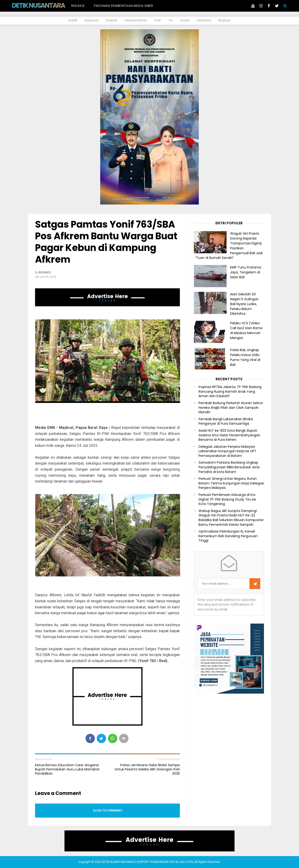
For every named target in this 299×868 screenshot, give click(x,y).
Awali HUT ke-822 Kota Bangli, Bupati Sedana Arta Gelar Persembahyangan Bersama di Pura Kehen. (229, 435)
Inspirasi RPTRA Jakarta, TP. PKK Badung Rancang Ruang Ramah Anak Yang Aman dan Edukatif (230, 392)
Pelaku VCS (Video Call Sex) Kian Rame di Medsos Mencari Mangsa (246, 330)
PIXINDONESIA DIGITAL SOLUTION (171, 862)
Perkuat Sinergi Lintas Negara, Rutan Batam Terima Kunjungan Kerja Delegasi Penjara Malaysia (231, 483)
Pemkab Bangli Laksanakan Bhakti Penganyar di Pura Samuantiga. (226, 422)
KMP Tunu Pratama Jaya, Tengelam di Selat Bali (246, 272)
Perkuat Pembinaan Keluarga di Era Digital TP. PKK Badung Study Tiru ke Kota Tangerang (227, 499)
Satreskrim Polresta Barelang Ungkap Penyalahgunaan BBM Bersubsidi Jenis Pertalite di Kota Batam (229, 467)
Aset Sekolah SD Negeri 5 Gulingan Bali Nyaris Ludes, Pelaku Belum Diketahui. (244, 304)
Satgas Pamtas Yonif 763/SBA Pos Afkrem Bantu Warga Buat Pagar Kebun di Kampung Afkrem (106, 242)
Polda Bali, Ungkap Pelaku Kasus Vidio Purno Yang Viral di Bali (245, 357)
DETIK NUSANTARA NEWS (47, 5)
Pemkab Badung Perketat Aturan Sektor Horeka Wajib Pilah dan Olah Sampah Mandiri (231, 408)
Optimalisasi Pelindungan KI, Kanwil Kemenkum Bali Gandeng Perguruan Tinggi (228, 536)
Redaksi (78, 6)
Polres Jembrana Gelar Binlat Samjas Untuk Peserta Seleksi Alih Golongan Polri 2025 (147, 769)
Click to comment (108, 810)
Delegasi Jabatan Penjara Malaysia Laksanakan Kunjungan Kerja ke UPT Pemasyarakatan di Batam (227, 451)
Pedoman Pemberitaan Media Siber (124, 6)
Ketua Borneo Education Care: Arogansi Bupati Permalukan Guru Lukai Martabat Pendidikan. (67, 769)
